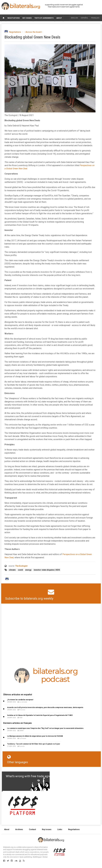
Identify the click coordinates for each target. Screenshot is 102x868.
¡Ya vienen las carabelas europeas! (20, 700)
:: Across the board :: (33, 32)
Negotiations (14, 18)
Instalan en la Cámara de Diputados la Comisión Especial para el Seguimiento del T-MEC (40, 715)
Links (60, 829)
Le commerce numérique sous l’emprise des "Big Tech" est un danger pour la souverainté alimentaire (45, 728)
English (74, 18)
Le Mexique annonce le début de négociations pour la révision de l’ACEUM (35, 736)
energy (28, 570)
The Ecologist (21, 566)
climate (12, 570)
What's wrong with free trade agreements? (34, 776)
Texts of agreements (44, 18)
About (59, 18)
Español (84, 18)
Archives (19, 829)
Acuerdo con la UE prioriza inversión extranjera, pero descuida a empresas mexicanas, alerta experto (45, 707)
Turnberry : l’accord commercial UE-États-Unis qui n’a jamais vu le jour (34, 744)
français (95, 18)
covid (21, 570)
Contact (32, 829)
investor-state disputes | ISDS (47, 570)
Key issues (27, 18)
